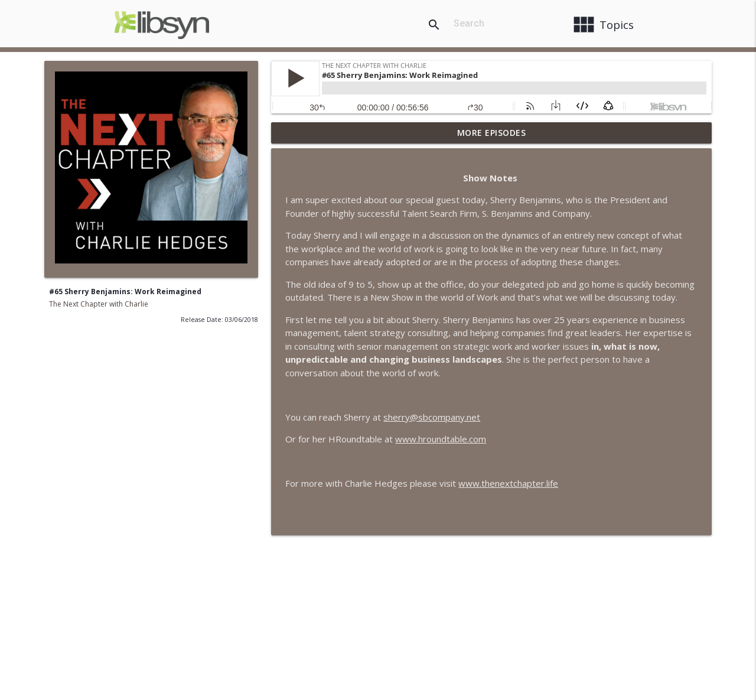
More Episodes (492, 133)
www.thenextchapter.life (508, 483)
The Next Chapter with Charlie (99, 304)
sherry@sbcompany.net (432, 417)
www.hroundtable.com (441, 439)
